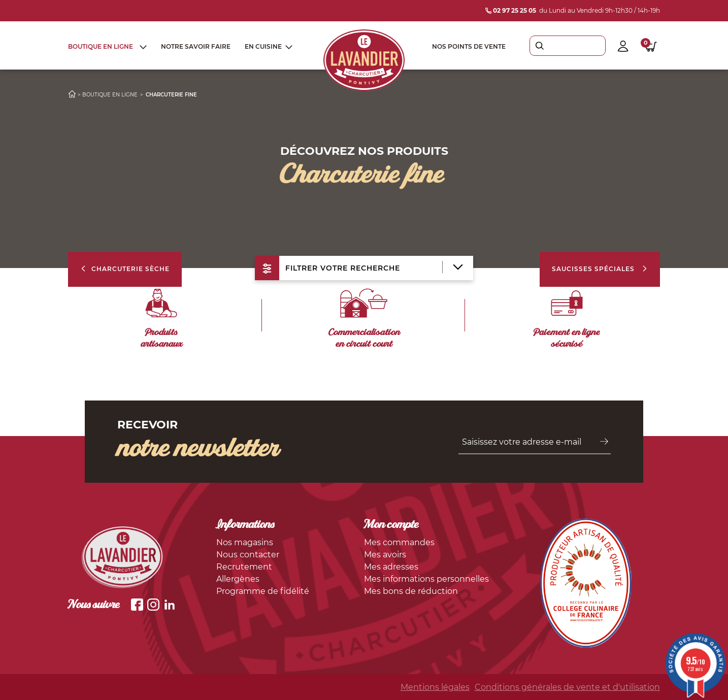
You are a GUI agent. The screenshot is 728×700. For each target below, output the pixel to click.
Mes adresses (391, 567)
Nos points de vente (469, 46)
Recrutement (244, 567)
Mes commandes (399, 542)
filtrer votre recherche (359, 268)
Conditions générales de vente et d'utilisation (567, 687)
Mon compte (391, 525)
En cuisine (263, 46)
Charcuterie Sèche (125, 269)
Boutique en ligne (101, 46)
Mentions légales (435, 687)
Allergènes (238, 579)
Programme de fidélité (263, 591)
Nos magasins (245, 542)
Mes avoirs (385, 555)
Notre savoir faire (196, 46)
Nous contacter (248, 555)
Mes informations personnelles (426, 579)
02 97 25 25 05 (511, 10)
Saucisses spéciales (600, 269)
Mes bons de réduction (411, 591)
